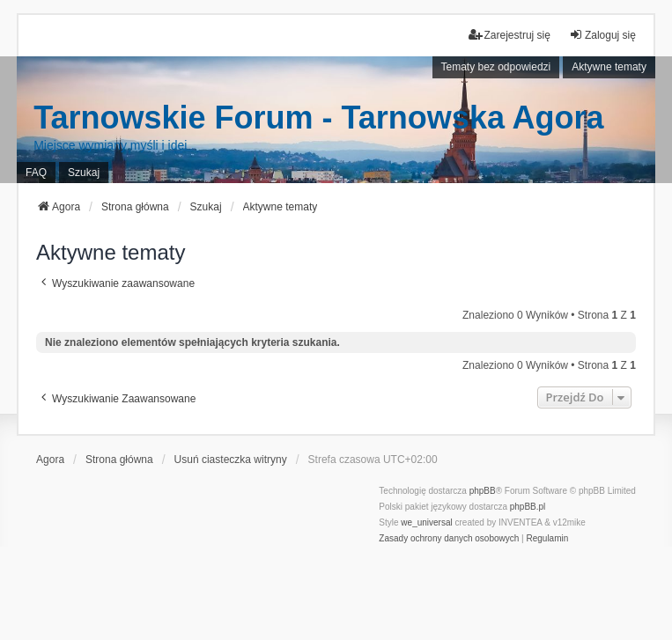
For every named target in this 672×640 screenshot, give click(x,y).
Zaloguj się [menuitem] (602, 35)
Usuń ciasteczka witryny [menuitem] (231, 460)
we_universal (426, 522)
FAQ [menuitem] (36, 173)
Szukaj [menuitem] (84, 173)
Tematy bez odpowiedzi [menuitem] (496, 67)
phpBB (483, 491)
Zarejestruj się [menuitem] (510, 35)
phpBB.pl (528, 507)
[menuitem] (449, 539)
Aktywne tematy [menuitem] (609, 67)
